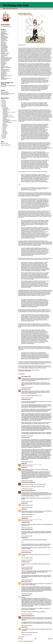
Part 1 (2, 86)
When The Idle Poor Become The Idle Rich (10, 121)
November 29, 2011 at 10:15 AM (27, 567)
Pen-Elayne (3, 62)
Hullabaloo (3, 52)
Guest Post (5, 118)
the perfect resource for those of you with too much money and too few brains (36, 384)
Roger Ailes (3, 65)
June (4, 129)
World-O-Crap (3, 76)
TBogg (23, 370)
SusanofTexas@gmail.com (6, 26)
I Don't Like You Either (5, 54)
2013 (3, 104)
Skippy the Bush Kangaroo (6, 67)
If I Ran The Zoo (4, 55)
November (5, 108)
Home (35, 639)
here (25, 45)
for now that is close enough (44, 75)
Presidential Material (6, 120)
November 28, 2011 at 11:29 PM (27, 551)
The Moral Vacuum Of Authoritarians (9, 117)
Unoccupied (5, 119)
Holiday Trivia (5, 110)
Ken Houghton (25, 376)
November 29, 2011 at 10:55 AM (27, 580)
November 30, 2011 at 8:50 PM (27, 625)
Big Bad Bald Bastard (5, 34)
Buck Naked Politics (4, 38)
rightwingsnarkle (4, 79)
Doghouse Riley (4, 44)
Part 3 (7, 86)
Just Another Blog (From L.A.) (6, 57)
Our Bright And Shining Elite (7, 123)
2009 (3, 136)
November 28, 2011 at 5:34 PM (27, 536)
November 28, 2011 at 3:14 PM (27, 521)
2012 (3, 105)
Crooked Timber (4, 42)
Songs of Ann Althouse (5, 93)
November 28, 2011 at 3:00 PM (27, 517)
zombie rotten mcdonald (27, 482)
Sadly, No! (3, 66)
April (4, 131)
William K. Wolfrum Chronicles (6, 75)
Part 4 (9, 86)
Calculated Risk (4, 39)
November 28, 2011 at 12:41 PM (27, 489)
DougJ (33, 370)
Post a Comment (21, 637)
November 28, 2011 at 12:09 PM (27, 466)
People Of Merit (5, 114)
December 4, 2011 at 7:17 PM (27, 635)
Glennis (23, 627)
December (5, 107)
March (4, 132)
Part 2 (5, 86)
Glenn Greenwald (4, 50)
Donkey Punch (4, 45)
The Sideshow (3, 72)
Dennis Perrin (3, 43)
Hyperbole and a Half (5, 53)
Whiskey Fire (3, 75)
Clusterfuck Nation (4, 40)
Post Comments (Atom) (28, 641)
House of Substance (5, 51)
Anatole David (25, 595)
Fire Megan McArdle (5, 48)
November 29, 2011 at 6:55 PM (27, 614)
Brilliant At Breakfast (4, 37)
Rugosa (38, 370)
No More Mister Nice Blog (5, 59)
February (5, 133)
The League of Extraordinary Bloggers (8, 94)
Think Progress (4, 73)
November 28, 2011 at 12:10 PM (27, 481)
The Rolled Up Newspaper (6, 71)
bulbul (23, 463)
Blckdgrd (2, 35)
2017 (3, 100)
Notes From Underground (5, 60)
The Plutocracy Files (5, 70)
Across (4, 92)
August (4, 127)
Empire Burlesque (4, 46)
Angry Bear (3, 32)
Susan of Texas (25, 552)
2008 (3, 137)
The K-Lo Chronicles (5, 95)
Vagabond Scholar (4, 74)
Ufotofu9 (23, 518)
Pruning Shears (4, 64)
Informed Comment (4, 56)
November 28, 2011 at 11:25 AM (27, 387)
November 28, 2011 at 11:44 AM (27, 462)
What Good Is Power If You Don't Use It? (9, 112)
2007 (3, 138)
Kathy (23, 509)
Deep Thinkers (5, 111)
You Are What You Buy (6, 109)
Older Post (50, 639)
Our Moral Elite (5, 116)
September (5, 126)
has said (45, 172)
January (4, 134)
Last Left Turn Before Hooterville (7, 58)
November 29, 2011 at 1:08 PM (27, 593)
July (4, 128)
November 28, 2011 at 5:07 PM (27, 528)
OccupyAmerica (5, 113)
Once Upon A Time (4, 61)
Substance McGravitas (27, 616)
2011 (3, 106)
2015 (3, 102)
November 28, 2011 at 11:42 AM (27, 436)
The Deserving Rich (6, 122)
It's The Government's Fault (7, 115)
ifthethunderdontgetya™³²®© (6, 78)
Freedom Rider (4, 48)
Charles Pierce (28, 370)
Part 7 (2, 87)
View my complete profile (6, 145)
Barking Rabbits (4, 33)
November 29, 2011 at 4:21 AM (27, 560)
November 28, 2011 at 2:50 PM (27, 507)
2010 (3, 135)
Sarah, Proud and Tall (5, 66)
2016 (3, 101)
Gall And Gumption (4, 49)
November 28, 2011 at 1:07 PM (27, 501)
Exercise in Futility (4, 47)
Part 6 (14, 86)
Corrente (2, 41)
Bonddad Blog (3, 36)
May (4, 130)
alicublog (2, 77)
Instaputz (3, 57)
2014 (3, 103)
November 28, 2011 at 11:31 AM (27, 398)
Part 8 (5, 87)
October (4, 124)
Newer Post (21, 639)
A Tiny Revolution (4, 31)
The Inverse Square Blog (5, 69)
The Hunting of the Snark (16, 5)
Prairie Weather (4, 63)
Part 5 (12, 86)
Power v (4, 124)
